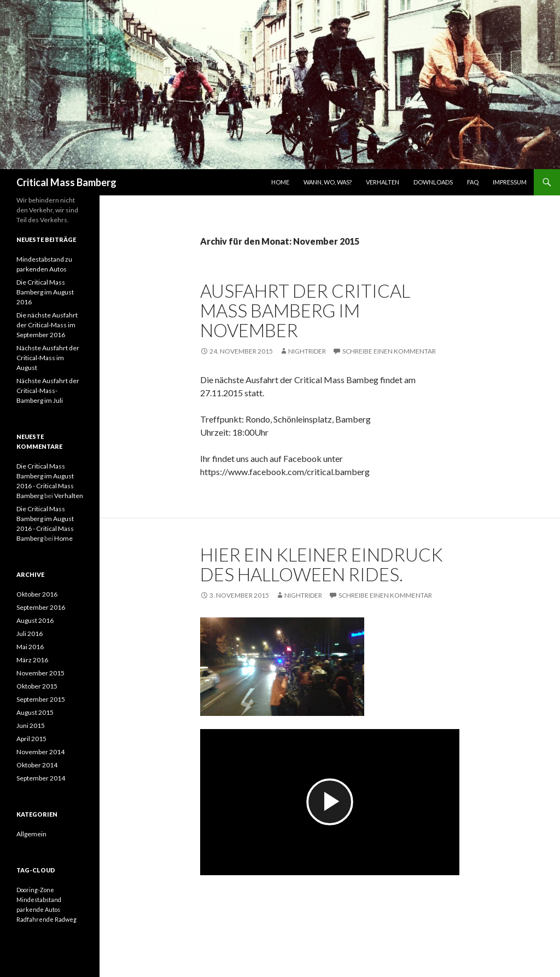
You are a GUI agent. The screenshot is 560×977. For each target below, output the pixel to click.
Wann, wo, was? (328, 182)
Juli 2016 (30, 634)
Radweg (66, 919)
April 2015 (31, 739)
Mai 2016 (30, 647)
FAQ (473, 182)
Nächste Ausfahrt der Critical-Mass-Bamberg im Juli (48, 391)
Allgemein (31, 834)
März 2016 (32, 660)
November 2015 (40, 673)
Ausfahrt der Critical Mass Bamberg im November (305, 310)
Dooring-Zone (35, 890)
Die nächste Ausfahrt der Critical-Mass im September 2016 (47, 325)
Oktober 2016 (37, 594)
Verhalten (383, 182)
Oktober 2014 (37, 765)
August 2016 (35, 620)
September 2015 (41, 699)
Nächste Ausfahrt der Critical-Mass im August (48, 358)
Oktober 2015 (37, 686)
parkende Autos (38, 909)
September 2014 (41, 778)
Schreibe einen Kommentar (389, 351)
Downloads (433, 182)
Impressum (510, 182)
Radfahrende (35, 919)
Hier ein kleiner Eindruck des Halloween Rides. (322, 564)
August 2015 (35, 712)
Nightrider (307, 351)
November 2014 (40, 752)
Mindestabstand (39, 900)
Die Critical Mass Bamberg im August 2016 (45, 292)
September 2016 (41, 607)
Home (280, 182)
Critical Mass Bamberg (66, 182)
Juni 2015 (31, 725)
